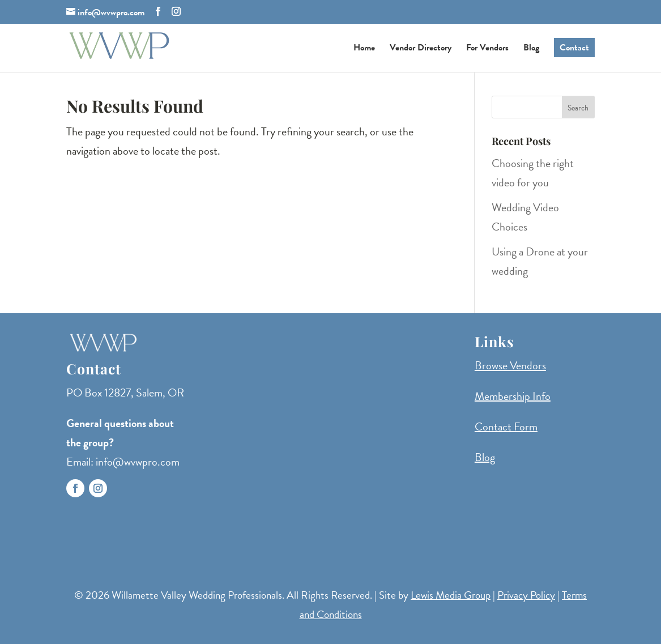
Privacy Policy (526, 595)
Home (364, 49)
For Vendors (487, 49)
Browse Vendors (510, 365)
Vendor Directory (421, 49)
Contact (574, 48)
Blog (531, 49)
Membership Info (513, 396)
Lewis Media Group (451, 595)
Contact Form (506, 427)
